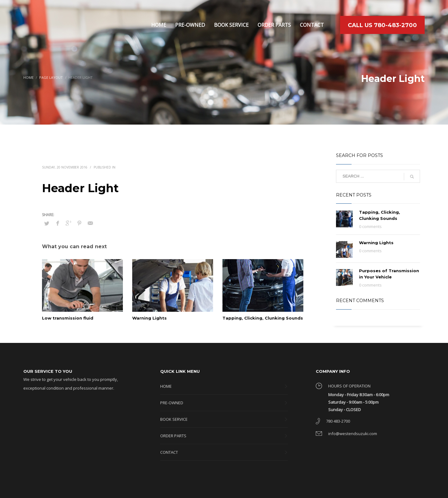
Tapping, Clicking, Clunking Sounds (263, 318)
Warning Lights (149, 318)
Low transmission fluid (68, 318)
